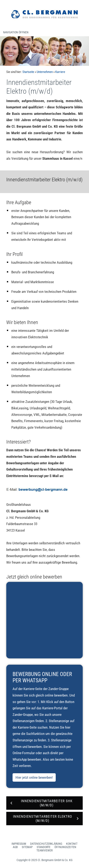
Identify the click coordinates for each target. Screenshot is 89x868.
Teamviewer (44, 850)
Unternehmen (45, 72)
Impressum (19, 844)
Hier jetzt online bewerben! (34, 777)
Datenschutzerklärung (46, 844)
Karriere (60, 72)
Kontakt (72, 844)
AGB (15, 847)
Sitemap (27, 847)
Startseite (28, 72)
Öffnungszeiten (65, 847)
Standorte (44, 847)
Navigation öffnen (16, 32)
